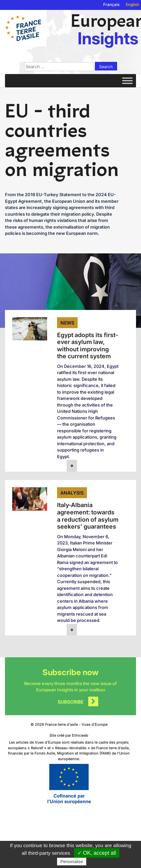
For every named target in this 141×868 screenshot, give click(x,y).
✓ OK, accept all (97, 853)
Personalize (72, 862)
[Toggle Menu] (127, 81)
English (132, 4)
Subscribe (71, 702)
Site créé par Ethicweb (69, 735)
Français (111, 4)
